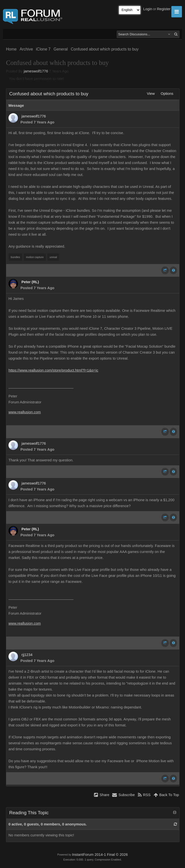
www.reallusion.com (25, 412)
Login (148, 9)
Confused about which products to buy (105, 49)
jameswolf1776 (36, 71)
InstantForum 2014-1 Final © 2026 (100, 855)
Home (11, 49)
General (61, 49)
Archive (26, 49)
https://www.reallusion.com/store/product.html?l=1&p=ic (53, 370)
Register (164, 9)
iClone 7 (43, 49)
